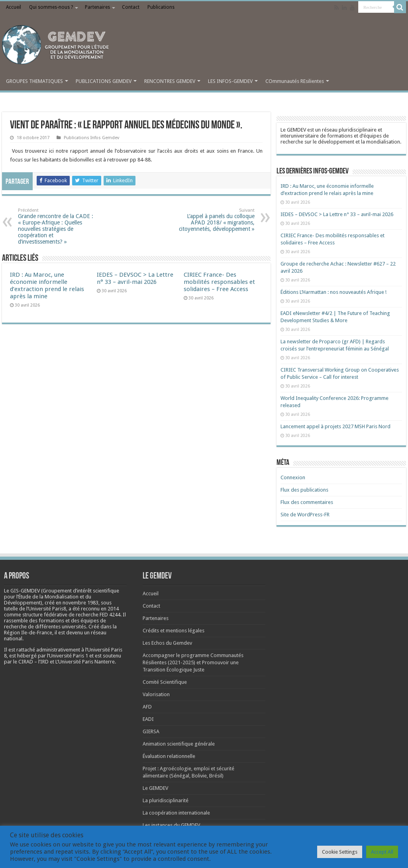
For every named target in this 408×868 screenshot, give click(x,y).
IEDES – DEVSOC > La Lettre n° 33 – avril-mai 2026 (135, 278)
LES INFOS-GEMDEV (230, 81)
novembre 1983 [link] (80, 603)
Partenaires (97, 7)
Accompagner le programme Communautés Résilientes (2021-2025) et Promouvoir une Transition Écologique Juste (193, 662)
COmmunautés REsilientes (295, 81)
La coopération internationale (176, 813)
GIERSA (151, 731)
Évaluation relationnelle (169, 756)
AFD (147, 707)
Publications (161, 7)
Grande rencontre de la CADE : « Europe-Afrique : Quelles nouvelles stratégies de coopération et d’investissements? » (59, 226)
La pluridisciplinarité (166, 800)
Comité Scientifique (165, 682)
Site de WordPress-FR (305, 515)
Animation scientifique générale (179, 744)
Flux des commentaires (307, 502)
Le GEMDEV (155, 788)
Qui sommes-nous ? (51, 7)
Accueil (14, 7)
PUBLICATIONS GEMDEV (104, 81)
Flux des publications (304, 490)
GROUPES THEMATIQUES (34, 81)
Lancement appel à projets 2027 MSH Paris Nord (335, 426)
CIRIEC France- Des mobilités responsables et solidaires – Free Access (219, 282)
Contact (131, 7)
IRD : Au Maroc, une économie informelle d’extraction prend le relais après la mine (47, 285)
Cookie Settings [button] (340, 852)
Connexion (293, 477)
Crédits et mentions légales (174, 631)
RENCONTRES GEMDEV (170, 81)
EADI (148, 719)
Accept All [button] (382, 852)
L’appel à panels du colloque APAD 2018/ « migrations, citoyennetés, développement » (214, 220)
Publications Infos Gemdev (91, 138)
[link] (80, 603)
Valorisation (156, 694)
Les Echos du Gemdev (167, 643)
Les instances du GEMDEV (171, 825)
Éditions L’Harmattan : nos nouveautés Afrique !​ (333, 292)
